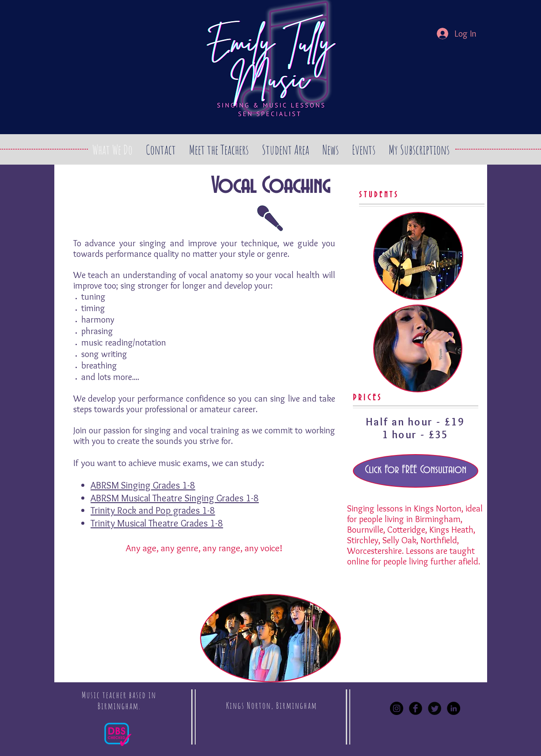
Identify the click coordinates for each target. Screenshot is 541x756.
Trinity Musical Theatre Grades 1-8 (157, 523)
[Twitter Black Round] (435, 708)
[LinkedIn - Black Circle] (454, 708)
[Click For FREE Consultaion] (416, 471)
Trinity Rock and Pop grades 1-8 (153, 510)
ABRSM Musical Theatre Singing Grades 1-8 (175, 498)
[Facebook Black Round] (416, 708)
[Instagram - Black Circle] (397, 708)
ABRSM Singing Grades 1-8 (143, 485)
